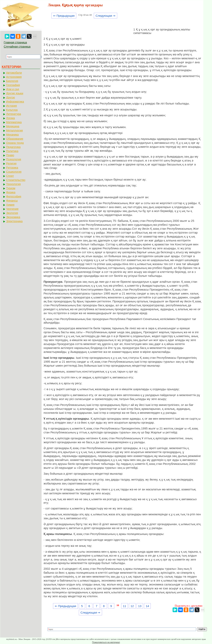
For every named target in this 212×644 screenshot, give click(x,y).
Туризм (11, 188)
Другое (10, 97)
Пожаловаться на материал (106, 642)
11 (125, 606)
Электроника (14, 221)
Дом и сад (13, 89)
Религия (11, 163)
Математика (14, 122)
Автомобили (14, 73)
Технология (13, 184)
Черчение (12, 209)
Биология (12, 81)
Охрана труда (15, 143)
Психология (14, 159)
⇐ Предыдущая (64, 16)
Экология (12, 213)
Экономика (13, 217)
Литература (13, 114)
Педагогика (13, 147)
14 (147, 606)
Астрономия (14, 77)
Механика (12, 135)
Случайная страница (17, 47)
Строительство (16, 180)
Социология (14, 172)
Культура (12, 110)
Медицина (13, 126)
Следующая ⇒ (106, 16)
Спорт (10, 176)
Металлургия (14, 130)
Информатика (15, 102)
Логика (10, 118)
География (13, 85)
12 (132, 606)
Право (10, 155)
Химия (10, 205)
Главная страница (15, 42)
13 (140, 606)
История (11, 106)
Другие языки (15, 93)
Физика (11, 192)
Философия (14, 196)
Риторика (12, 168)
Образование (15, 139)
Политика (12, 151)
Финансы (12, 201)
